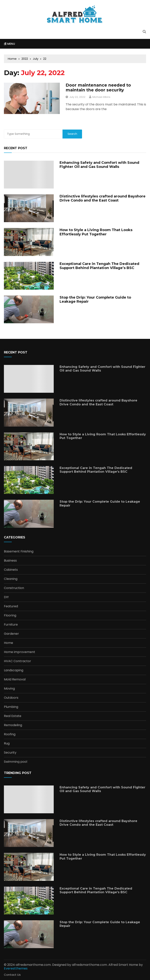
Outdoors (11, 698)
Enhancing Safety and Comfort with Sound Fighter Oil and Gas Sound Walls (99, 165)
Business (10, 561)
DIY (6, 597)
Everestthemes (16, 968)
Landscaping (14, 670)
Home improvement (20, 652)
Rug (7, 743)
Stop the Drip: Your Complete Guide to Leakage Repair (95, 300)
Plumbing (11, 707)
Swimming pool (16, 762)
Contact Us (12, 975)
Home (8, 643)
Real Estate (13, 716)
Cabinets (11, 570)
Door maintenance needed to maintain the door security (98, 88)
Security (10, 753)
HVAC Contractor (17, 661)
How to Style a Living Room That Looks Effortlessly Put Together (96, 232)
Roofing (10, 734)
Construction (14, 588)
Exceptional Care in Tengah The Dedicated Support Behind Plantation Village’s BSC (99, 266)
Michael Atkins (101, 97)
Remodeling (13, 725)
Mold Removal (15, 679)
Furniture (11, 625)
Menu (9, 44)
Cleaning (11, 579)
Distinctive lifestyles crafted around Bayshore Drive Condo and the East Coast (103, 198)
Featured (11, 606)
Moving (9, 689)
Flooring (10, 615)
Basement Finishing (19, 551)
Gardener (11, 634)
